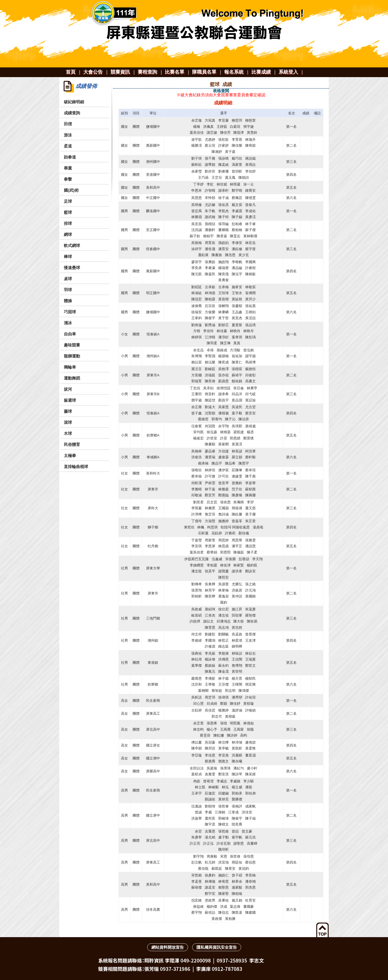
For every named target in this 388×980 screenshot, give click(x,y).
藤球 (68, 411)
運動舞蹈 (72, 378)
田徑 (68, 124)
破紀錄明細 (74, 102)
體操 (68, 301)
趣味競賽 (72, 345)
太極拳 (70, 455)
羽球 (68, 290)
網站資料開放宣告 (168, 947)
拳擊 (68, 179)
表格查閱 (221, 91)
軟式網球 (72, 245)
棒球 (68, 257)
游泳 (68, 135)
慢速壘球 (72, 268)
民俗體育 (72, 444)
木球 (68, 433)
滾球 (68, 422)
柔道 (68, 146)
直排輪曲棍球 (76, 467)
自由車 (70, 334)
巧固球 (70, 312)
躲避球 (70, 400)
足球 (68, 201)
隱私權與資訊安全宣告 (217, 947)
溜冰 (68, 323)
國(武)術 (71, 190)
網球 (68, 234)
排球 (68, 223)
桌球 (68, 279)
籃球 (68, 212)
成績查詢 (72, 113)
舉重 (68, 168)
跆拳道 (70, 157)
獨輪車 (70, 367)
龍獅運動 (72, 356)
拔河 (68, 389)
